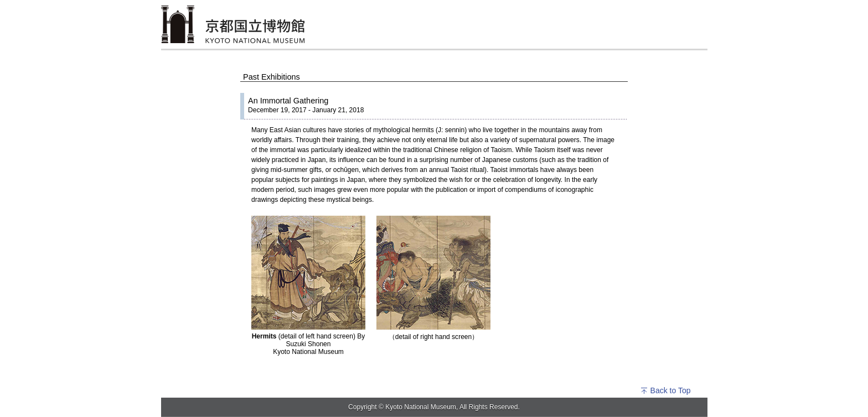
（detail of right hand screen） (433, 337)
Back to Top (665, 390)
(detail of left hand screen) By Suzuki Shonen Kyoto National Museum (309, 344)
